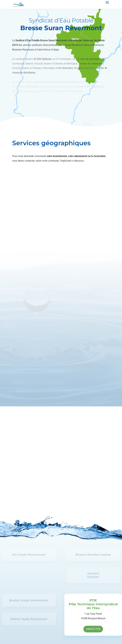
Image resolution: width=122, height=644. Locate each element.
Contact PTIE (93, 629)
